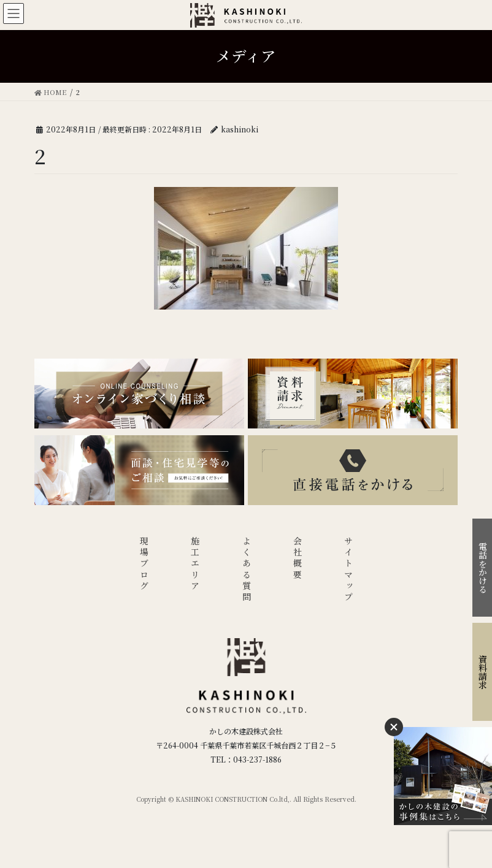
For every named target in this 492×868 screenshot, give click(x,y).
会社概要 (298, 559)
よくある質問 (247, 570)
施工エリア (195, 564)
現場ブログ (144, 564)
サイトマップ (348, 570)
